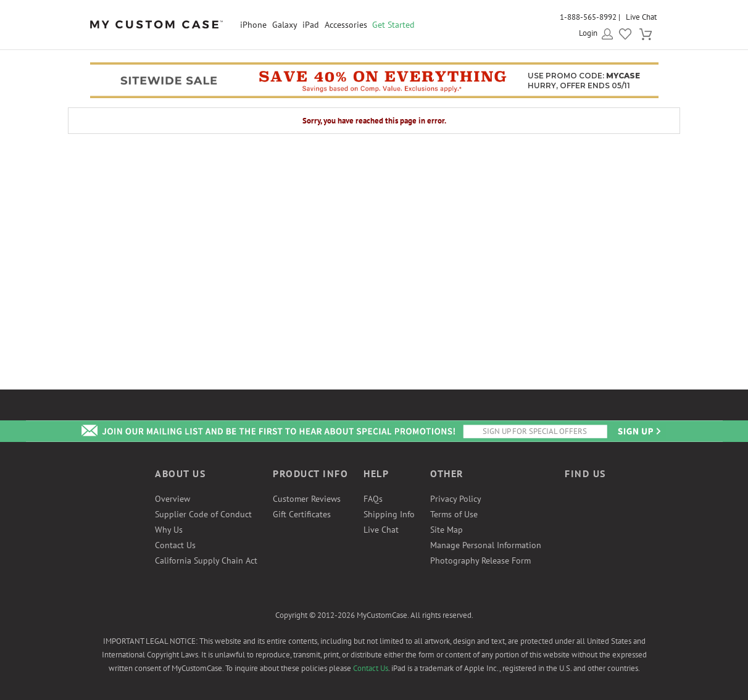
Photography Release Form (480, 560)
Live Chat (641, 17)
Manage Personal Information (486, 545)
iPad (311, 25)
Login (588, 33)
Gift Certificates (302, 514)
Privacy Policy (456, 499)
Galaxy (285, 25)
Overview (172, 499)
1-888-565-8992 (588, 17)
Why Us (169, 530)
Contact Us (175, 545)
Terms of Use (454, 514)
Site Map (447, 530)
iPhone (253, 25)
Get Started (393, 25)
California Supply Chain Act (206, 560)
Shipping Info (389, 514)
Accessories (346, 25)
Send (638, 431)
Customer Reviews (307, 499)
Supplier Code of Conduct (203, 514)
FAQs (373, 499)
